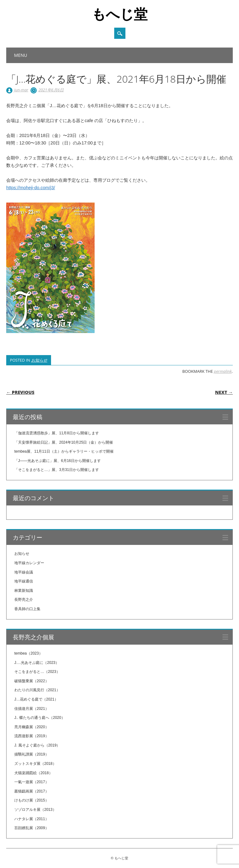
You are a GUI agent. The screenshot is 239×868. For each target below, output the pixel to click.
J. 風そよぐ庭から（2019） (37, 745)
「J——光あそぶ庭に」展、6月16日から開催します (58, 461)
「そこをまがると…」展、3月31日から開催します (57, 470)
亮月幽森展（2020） (32, 727)
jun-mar (21, 90)
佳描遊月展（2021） (32, 709)
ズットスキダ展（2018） (35, 764)
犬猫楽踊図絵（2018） (33, 773)
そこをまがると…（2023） (37, 672)
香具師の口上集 (27, 609)
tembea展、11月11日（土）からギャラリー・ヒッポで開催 (64, 451)
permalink (223, 371)
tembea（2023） (28, 653)
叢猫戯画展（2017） (32, 791)
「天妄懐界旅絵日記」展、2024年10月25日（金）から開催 (64, 442)
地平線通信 (24, 581)
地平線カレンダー (29, 563)
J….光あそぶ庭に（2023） (37, 663)
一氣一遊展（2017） (32, 782)
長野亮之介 (24, 600)
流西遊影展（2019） (32, 736)
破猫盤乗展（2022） (32, 681)
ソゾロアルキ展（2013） (35, 810)
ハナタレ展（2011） (32, 819)
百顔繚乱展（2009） (32, 828)
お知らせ (39, 360)
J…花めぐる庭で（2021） (36, 699)
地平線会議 (24, 572)
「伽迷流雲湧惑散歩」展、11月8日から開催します (57, 433)
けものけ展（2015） (32, 800)
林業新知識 (24, 591)
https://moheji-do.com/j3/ (31, 188)
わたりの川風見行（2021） (37, 690)
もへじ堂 (120, 14)
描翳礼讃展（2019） (32, 754)
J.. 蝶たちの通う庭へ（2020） (40, 718)
